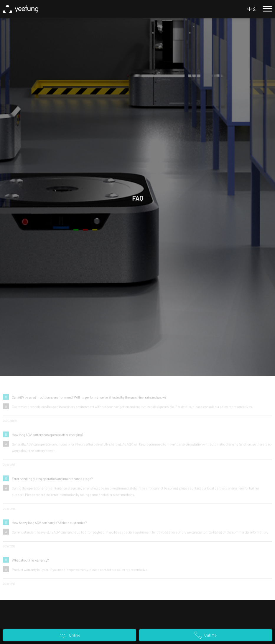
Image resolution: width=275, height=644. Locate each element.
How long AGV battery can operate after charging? (47, 437)
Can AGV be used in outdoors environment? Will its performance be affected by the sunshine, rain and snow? (89, 399)
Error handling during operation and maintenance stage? (52, 480)
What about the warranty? (30, 562)
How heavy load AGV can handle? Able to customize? (49, 524)
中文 (252, 9)
